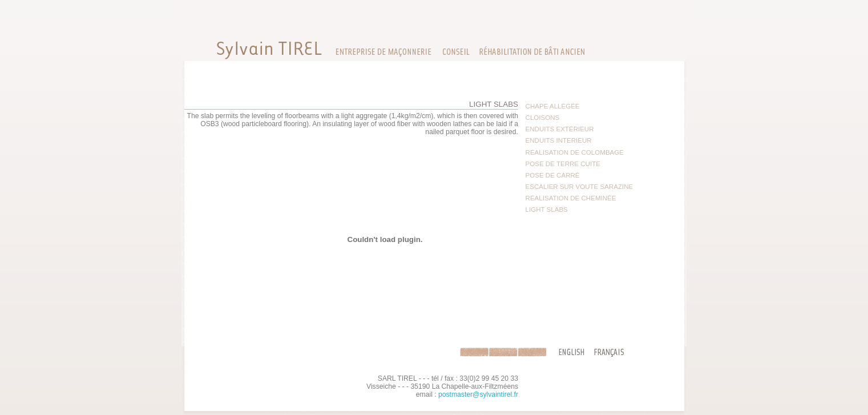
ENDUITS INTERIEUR (559, 140)
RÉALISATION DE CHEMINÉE (571, 198)
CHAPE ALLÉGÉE (553, 106)
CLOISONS (543, 118)
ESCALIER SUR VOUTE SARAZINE (580, 187)
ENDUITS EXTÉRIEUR (560, 129)
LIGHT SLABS (547, 209)
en (569, 352)
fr (611, 352)
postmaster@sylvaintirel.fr (478, 394)
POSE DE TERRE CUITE (563, 164)
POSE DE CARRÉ (553, 175)
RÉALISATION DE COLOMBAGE (575, 152)
